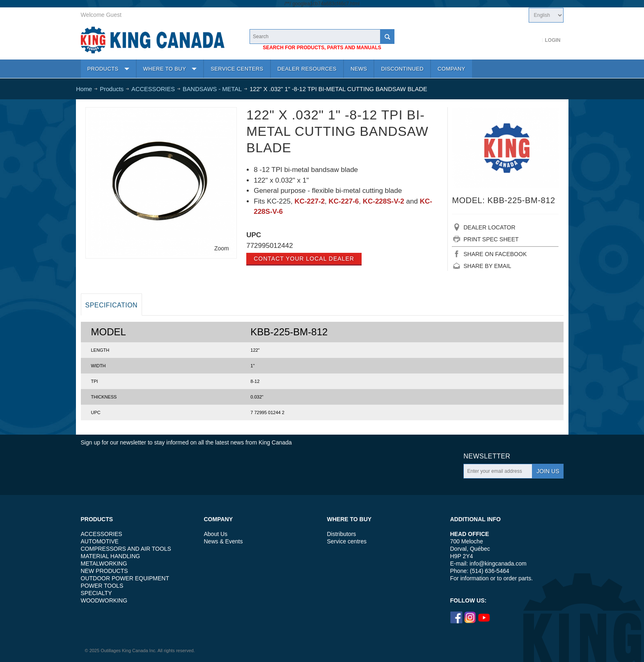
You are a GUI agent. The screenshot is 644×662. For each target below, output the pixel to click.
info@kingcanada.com (498, 564)
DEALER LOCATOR (489, 227)
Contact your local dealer (304, 259)
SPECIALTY (96, 593)
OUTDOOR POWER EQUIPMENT (125, 578)
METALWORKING (104, 564)
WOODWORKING (104, 600)
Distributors (342, 534)
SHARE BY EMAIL (487, 266)
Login (553, 40)
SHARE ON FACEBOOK (495, 254)
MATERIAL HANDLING (111, 556)
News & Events (223, 541)
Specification (112, 305)
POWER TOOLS (102, 586)
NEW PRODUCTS (104, 571)
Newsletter (487, 456)
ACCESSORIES (102, 534)
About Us (216, 534)
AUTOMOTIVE (100, 541)
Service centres (347, 541)
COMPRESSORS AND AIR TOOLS (126, 549)
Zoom (222, 248)
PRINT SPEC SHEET (491, 239)
